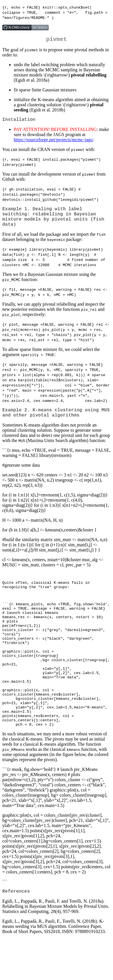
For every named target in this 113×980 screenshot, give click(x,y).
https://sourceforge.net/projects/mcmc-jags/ (53, 142)
